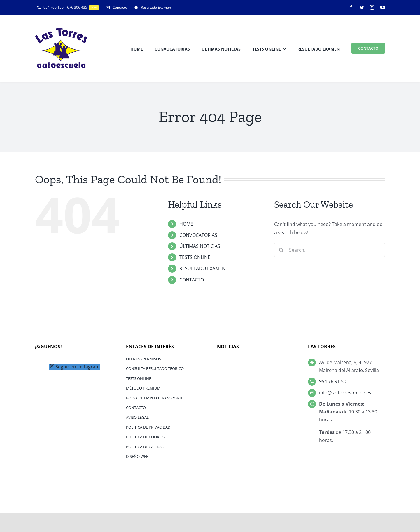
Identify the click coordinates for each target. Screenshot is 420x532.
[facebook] (351, 7)
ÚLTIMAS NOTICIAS (200, 246)
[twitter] (362, 7)
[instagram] (372, 7)
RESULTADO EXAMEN (202, 268)
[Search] (281, 250)
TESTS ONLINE (195, 257)
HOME (186, 224)
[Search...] (330, 250)
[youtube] (383, 7)
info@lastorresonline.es (345, 393)
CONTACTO (192, 280)
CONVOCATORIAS (198, 235)
